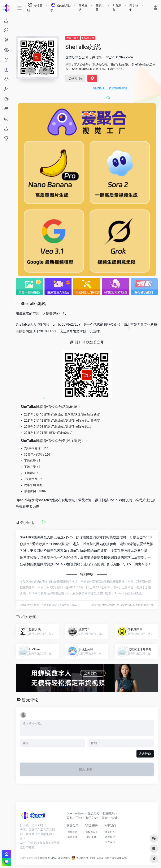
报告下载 (91, 837)
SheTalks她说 (119, 64)
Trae (79, 818)
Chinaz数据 (60, 544)
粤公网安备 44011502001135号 (91, 858)
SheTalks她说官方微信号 (88, 69)
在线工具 (100, 7)
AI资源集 (117, 7)
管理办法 (73, 832)
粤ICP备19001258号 (59, 858)
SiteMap (117, 858)
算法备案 (73, 837)
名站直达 (83, 7)
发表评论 (145, 754)
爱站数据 (39, 544)
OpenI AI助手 (75, 813)
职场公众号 (88, 38)
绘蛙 (114, 818)
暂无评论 (30, 700)
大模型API (91, 832)
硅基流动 (109, 813)
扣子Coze (92, 818)
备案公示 (73, 826)
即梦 (105, 818)
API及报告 (91, 826)
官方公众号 (73, 38)
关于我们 (134, 7)
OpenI (43, 858)
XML (125, 858)
